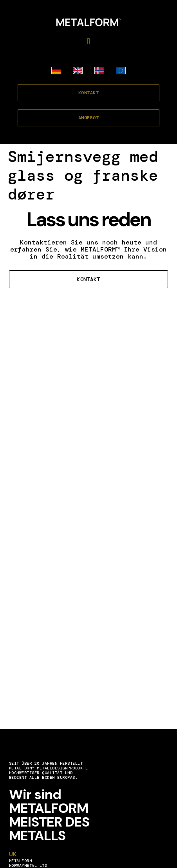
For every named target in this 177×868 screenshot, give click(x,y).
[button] (88, 41)
